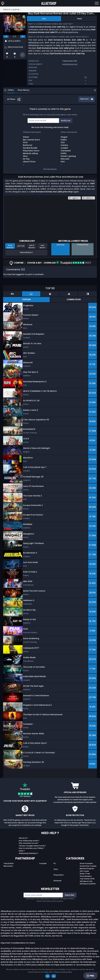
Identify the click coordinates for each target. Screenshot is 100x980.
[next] (23, 36)
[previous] (6, 36)
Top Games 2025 (87, 879)
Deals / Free (85, 874)
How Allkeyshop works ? (29, 841)
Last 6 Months (32, 246)
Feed (79, 19)
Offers (9, 90)
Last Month (42, 246)
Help (90, 976)
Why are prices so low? (29, 843)
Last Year (21, 246)
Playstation (59, 875)
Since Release (10, 246)
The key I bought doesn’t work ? (32, 846)
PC (55, 863)
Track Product (26, 252)
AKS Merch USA (86, 881)
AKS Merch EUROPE (88, 884)
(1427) (73, 263)
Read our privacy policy (63, 972)
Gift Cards (84, 871)
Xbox (56, 869)
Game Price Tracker (88, 866)
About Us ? (23, 838)
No (54, 976)
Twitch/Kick (9, 863)
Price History (22, 90)
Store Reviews (86, 876)
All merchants (50, 169)
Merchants (8, 866)
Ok (48, 976)
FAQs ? (22, 851)
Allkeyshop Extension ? (28, 853)
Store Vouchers (86, 863)
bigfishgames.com (70, 64)
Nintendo (57, 881)
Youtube (43, 863)
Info (44, 19)
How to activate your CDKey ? (32, 848)
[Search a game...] (50, 9)
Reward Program (87, 869)
